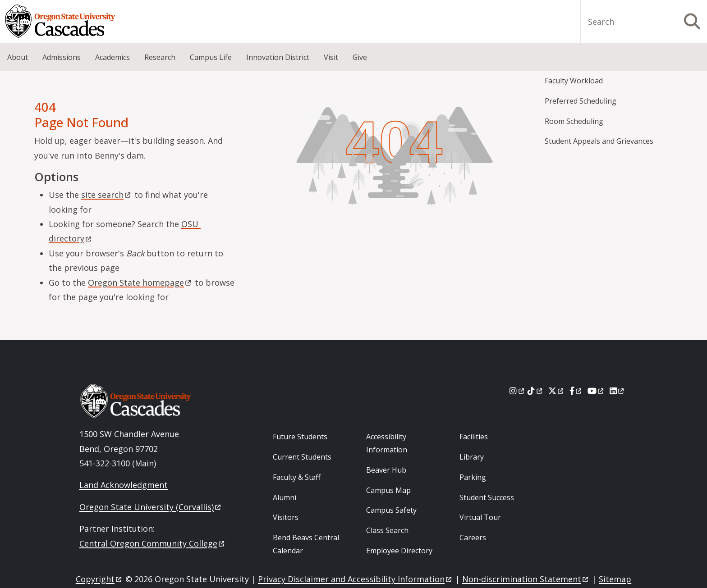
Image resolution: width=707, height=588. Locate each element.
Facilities (474, 437)
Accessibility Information (387, 443)
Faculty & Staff (297, 477)
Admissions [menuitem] (62, 57)
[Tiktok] (535, 391)
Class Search (387, 530)
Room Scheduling (574, 121)
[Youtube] (596, 391)
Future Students (300, 437)
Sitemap (615, 579)
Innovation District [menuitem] (278, 57)
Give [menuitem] (360, 57)
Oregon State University (151, 507)
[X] (557, 391)
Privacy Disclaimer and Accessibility (356, 579)
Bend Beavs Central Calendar (306, 544)
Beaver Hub (386, 470)
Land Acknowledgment (124, 485)
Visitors (286, 517)
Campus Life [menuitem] (211, 57)
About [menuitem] (18, 57)
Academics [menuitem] (112, 57)
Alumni (285, 497)
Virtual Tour (480, 517)
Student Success (487, 497)
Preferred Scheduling (581, 101)
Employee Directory (399, 551)
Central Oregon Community (153, 543)
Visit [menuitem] (331, 57)
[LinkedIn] (617, 391)
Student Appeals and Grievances (599, 141)
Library (472, 457)
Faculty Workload (574, 81)
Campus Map (388, 490)
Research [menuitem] (160, 57)
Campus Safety (391, 510)
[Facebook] (576, 391)
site (107, 195)
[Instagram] (517, 391)
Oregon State (140, 283)
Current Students (302, 457)
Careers (473, 538)
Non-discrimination (526, 579)
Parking (473, 477)
